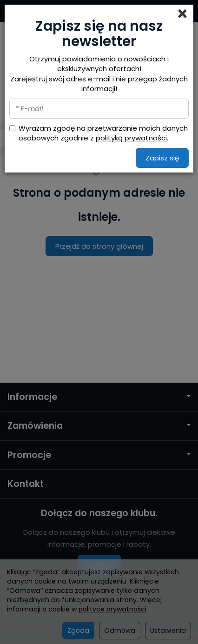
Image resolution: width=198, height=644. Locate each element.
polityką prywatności (131, 138)
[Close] (182, 14)
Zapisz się (162, 158)
